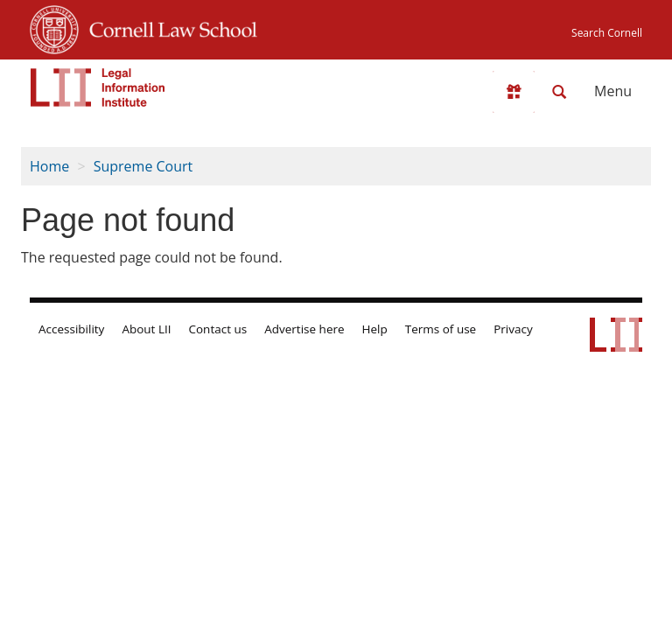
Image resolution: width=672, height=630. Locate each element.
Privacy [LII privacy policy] (513, 329)
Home (49, 166)
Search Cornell (607, 33)
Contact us (218, 329)
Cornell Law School (168, 27)
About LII (146, 329)
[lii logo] (98, 87)
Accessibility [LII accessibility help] (71, 329)
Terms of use (441, 329)
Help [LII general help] (375, 329)
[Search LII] (559, 92)
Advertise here (304, 329)
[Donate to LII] (514, 92)
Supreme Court (143, 166)
